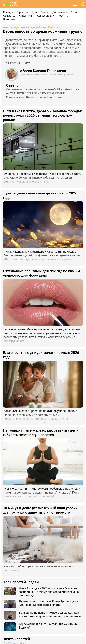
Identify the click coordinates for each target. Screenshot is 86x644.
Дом (34, 12)
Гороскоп (22, 12)
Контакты (9, 19)
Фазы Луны (26, 16)
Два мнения (60, 12)
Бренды (8, 12)
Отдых (75, 12)
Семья (45, 12)
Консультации (45, 16)
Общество (9, 16)
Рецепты (63, 16)
